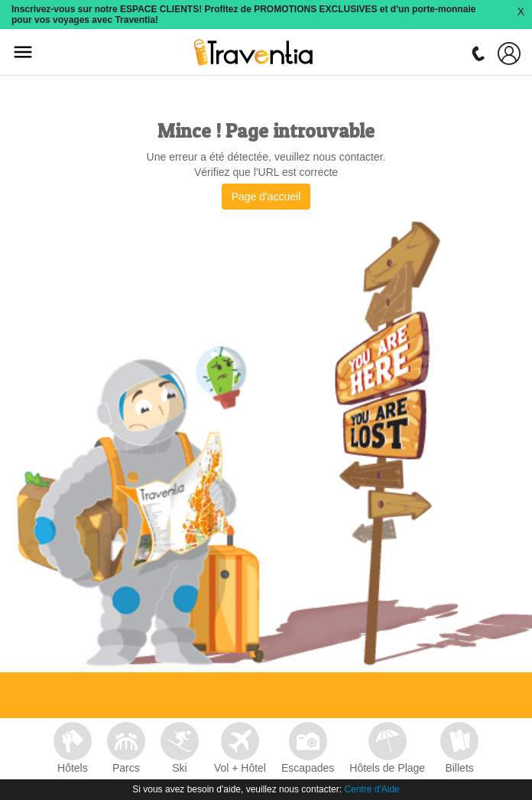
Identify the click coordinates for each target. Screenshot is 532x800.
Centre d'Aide (371, 789)
